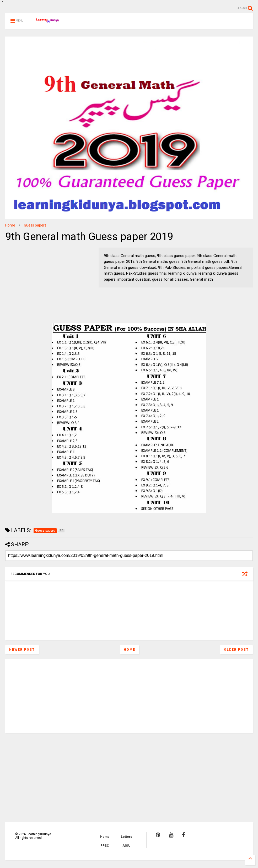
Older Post (236, 650)
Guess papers (35, 225)
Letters (127, 837)
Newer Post (22, 650)
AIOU (126, 846)
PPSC (105, 846)
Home (10, 225)
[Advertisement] (38, 280)
